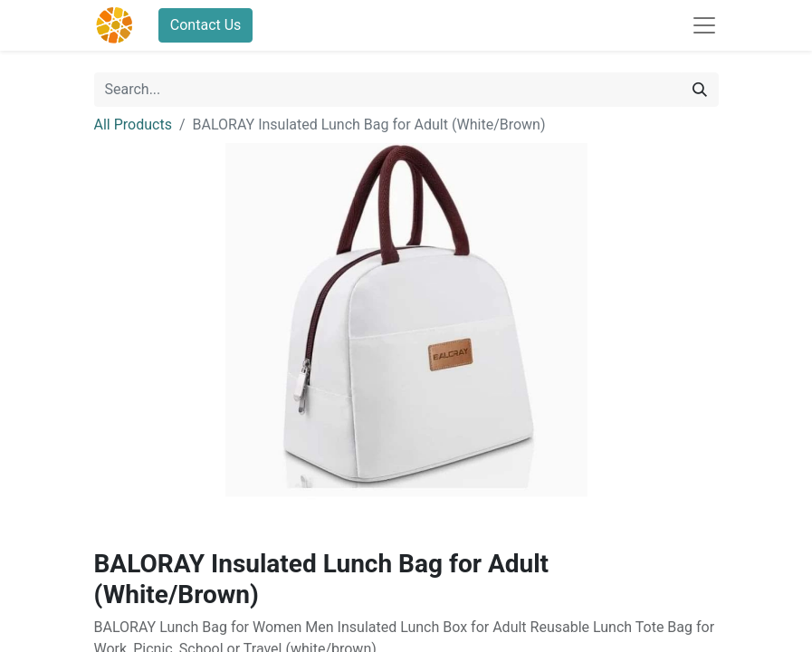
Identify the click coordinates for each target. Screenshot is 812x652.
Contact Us (206, 25)
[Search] (700, 90)
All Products (133, 125)
